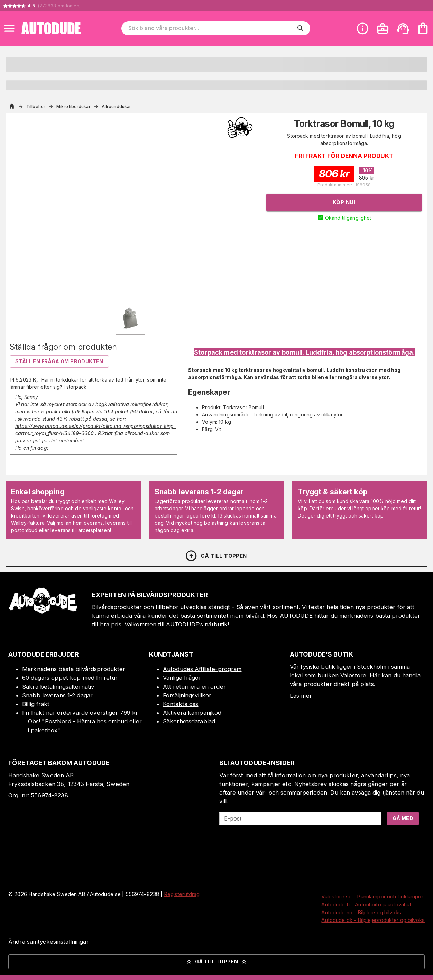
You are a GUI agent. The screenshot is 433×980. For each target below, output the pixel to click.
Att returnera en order (194, 687)
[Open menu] (9, 28)
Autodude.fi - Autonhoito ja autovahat (366, 904)
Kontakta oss (181, 704)
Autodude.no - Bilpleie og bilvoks (361, 912)
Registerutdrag (182, 894)
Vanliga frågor (182, 678)
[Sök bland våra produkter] (211, 28)
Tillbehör (36, 106)
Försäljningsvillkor (187, 695)
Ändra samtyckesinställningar (49, 942)
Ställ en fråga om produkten (59, 361)
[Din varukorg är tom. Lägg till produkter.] (423, 28)
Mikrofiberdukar (73, 106)
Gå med (403, 818)
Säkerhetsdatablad (189, 721)
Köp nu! (344, 202)
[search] (301, 28)
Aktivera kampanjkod (192, 713)
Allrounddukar (116, 106)
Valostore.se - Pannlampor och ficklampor (372, 896)
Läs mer (301, 696)
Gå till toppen (216, 556)
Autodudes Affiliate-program (202, 669)
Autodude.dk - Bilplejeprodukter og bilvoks (373, 920)
